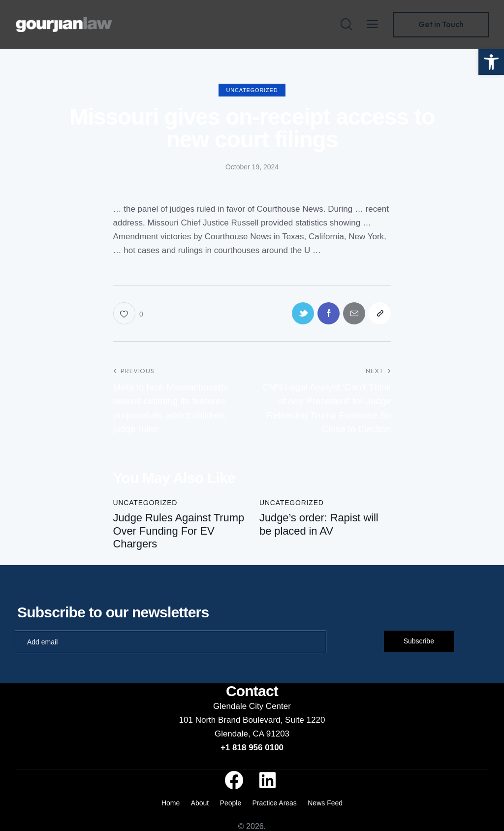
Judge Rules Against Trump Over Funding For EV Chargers (179, 531)
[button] (491, 62)
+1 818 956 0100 (252, 748)
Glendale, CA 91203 (252, 734)
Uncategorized (252, 90)
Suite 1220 (305, 720)
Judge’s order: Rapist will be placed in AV (319, 524)
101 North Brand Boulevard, (232, 720)
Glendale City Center (252, 706)
